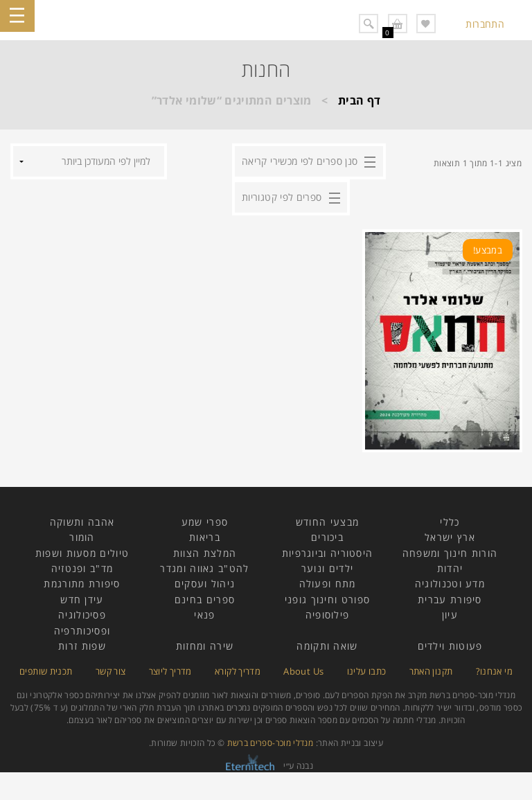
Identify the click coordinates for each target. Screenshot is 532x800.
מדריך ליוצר (170, 671)
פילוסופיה (328, 615)
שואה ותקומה (327, 646)
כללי (450, 522)
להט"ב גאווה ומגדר (204, 568)
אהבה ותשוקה (82, 522)
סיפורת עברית (450, 599)
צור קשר (111, 671)
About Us (303, 671)
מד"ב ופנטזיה (82, 568)
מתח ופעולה (328, 584)
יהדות (450, 568)
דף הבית (360, 100)
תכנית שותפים (46, 671)
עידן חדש (82, 599)
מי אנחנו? (494, 671)
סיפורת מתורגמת (82, 584)
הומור (82, 537)
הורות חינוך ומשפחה (450, 553)
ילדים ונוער (327, 568)
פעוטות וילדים (450, 646)
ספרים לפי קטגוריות (282, 197)
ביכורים (327, 537)
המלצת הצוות (205, 553)
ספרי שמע (205, 522)
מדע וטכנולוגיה (450, 584)
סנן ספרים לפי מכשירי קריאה (300, 161)
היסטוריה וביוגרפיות (328, 553)
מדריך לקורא (238, 671)
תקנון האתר (431, 671)
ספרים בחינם (205, 599)
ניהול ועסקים (205, 584)
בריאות (205, 537)
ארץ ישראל (450, 537)
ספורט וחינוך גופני (327, 599)
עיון (450, 615)
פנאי (204, 615)
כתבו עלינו (367, 671)
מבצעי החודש (327, 522)
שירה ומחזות (205, 646)
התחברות (485, 24)
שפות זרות (82, 646)
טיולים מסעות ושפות (82, 553)
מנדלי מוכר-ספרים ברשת (271, 743)
